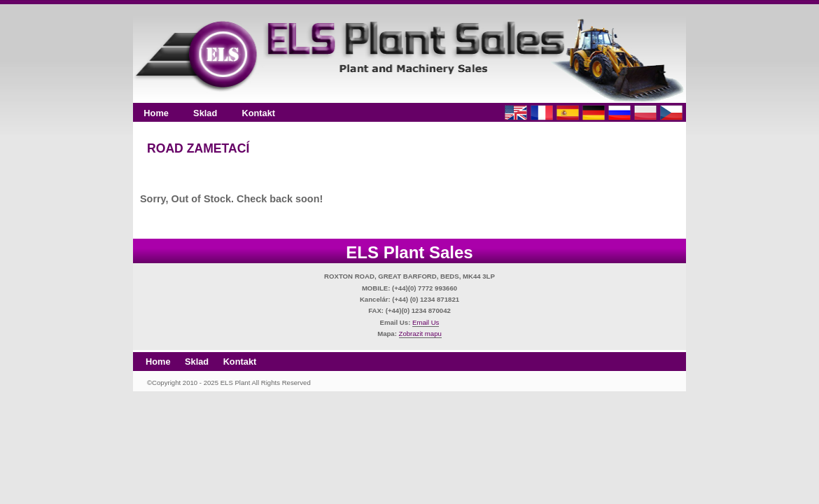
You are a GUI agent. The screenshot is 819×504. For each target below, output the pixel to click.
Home (156, 113)
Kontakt (258, 113)
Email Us (426, 322)
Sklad (205, 113)
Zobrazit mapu (420, 334)
